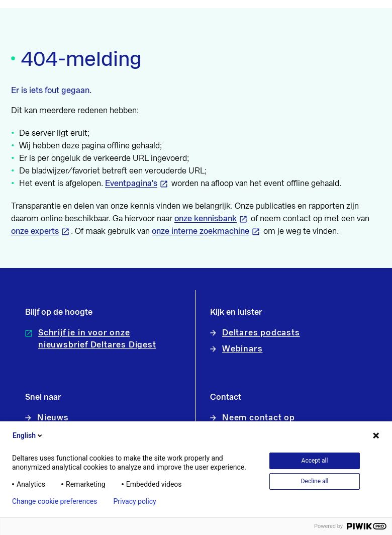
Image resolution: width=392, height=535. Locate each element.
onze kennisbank (206, 219)
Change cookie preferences (55, 501)
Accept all (315, 461)
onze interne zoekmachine (201, 231)
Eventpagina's (131, 184)
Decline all (315, 481)
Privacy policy (134, 501)
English (28, 435)
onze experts (35, 231)
